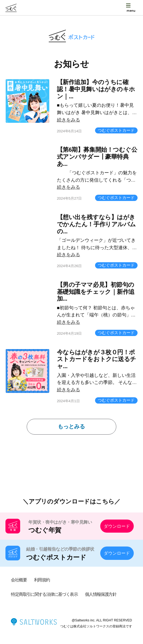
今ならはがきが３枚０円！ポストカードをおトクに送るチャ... (97, 359)
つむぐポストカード (116, 130)
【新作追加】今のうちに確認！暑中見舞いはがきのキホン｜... (96, 89)
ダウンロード (117, 526)
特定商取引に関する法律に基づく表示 (44, 594)
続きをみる (69, 120)
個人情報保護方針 (101, 594)
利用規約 (42, 580)
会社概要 (19, 580)
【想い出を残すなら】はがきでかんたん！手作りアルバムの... (96, 224)
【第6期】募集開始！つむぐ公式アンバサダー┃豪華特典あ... (97, 157)
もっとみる (71, 426)
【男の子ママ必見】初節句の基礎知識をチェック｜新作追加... (96, 292)
